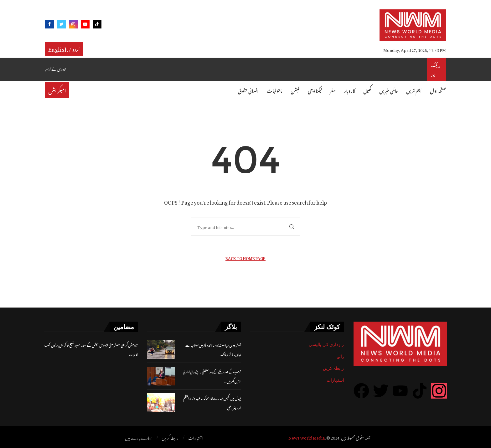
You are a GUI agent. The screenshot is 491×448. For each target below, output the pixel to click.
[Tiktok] (97, 25)
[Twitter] (61, 25)
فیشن (295, 90)
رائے (341, 356)
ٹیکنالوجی (315, 90)
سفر (333, 90)
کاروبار (349, 90)
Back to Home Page (246, 258)
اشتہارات (335, 380)
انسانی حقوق (248, 90)
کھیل (367, 90)
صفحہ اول (438, 90)
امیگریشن (57, 90)
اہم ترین (414, 90)
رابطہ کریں (333, 368)
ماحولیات (275, 90)
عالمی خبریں (389, 90)
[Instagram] (73, 25)
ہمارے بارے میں (139, 437)
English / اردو (64, 48)
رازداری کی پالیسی (326, 344)
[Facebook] (49, 25)
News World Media (307, 437)
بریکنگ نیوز (436, 69)
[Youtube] (85, 25)
